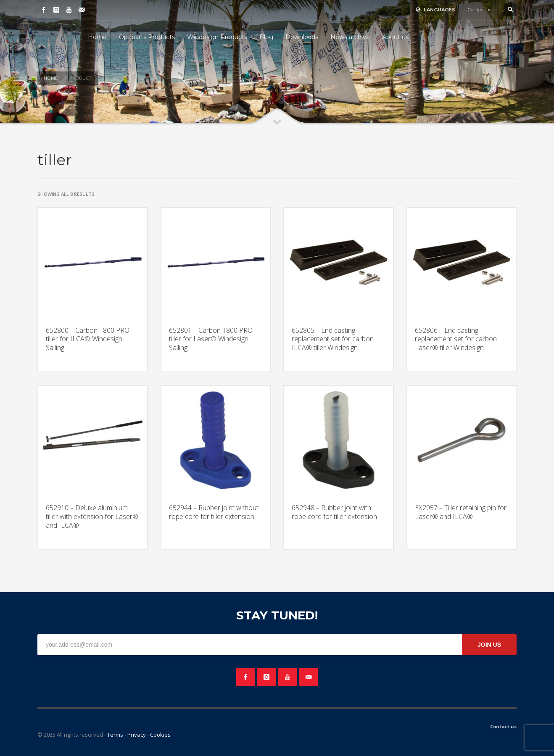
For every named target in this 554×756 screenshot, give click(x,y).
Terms (115, 735)
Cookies (160, 735)
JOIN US (489, 645)
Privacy (137, 735)
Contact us (480, 10)
